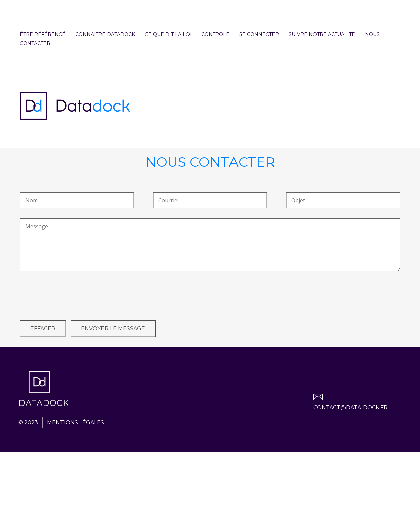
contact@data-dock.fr (351, 407)
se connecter (259, 34)
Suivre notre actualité (322, 34)
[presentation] (71, 297)
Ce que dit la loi (168, 34)
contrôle (215, 34)
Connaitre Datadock (105, 34)
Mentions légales (76, 422)
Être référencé (43, 34)
